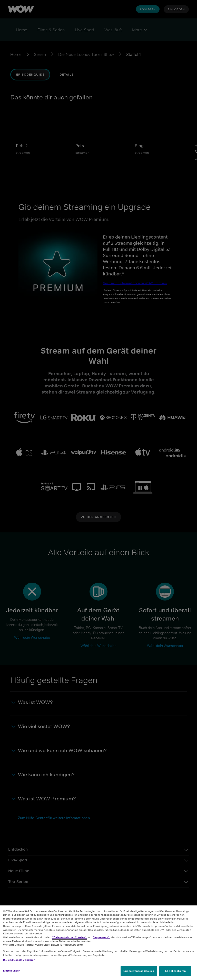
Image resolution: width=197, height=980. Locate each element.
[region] (98, 943)
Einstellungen (12, 971)
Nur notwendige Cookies (139, 971)
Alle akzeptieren (175, 971)
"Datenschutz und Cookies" (70, 937)
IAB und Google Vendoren (19, 960)
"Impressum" (101, 937)
